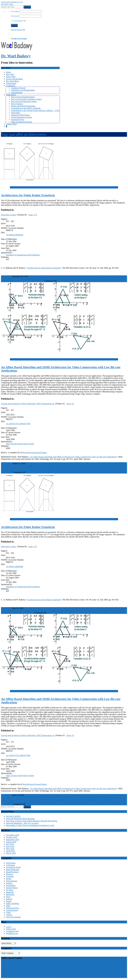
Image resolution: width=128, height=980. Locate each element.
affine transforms (51, 463)
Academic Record (18, 88)
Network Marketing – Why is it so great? (22, 823)
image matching (98, 466)
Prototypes (38, 470)
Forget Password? (18, 30)
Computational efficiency (21, 466)
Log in (9, 927)
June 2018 (10, 846)
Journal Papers (38, 281)
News (8, 897)
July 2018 (10, 844)
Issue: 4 (70, 404)
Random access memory (59, 470)
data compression (58, 466)
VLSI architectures (24, 281)
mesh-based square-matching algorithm (79, 468)
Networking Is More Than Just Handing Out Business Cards (30, 825)
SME (8, 906)
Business (10, 874)
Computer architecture (41, 466)
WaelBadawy (6, 276)
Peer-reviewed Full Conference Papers (26, 99)
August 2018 (11, 842)
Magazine (10, 892)
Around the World (13, 867)
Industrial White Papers (20, 115)
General (9, 883)
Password (15, 16)
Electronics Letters (9, 215)
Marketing (10, 894)
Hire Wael (10, 74)
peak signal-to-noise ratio (22, 470)
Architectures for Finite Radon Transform (44, 268)
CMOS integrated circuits (105, 463)
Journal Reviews (18, 120)
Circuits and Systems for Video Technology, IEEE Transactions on (28, 404)
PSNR (46, 470)
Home (8, 72)
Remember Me (19, 21)
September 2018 (12, 840)
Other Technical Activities (21, 122)
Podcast (9, 899)
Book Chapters (17, 104)
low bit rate (110, 466)
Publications (11, 95)
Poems (9, 901)
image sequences (118, 608)
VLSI (14, 281)
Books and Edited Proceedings (23, 106)
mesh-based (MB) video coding (24, 468)
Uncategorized (12, 910)
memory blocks (36, 279)
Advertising (11, 863)
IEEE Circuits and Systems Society (20, 444)
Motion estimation (103, 468)
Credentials (11, 86)
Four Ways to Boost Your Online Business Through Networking (32, 821)
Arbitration (10, 865)
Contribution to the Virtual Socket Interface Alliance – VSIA (35, 110)
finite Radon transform (80, 276)
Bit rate (91, 463)
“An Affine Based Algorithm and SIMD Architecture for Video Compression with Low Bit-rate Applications (73, 457)
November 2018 (12, 835)
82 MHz (41, 276)
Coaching (10, 876)
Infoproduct (11, 885)
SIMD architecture (77, 470)
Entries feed (11, 929)
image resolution (109, 276)
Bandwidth (82, 463)
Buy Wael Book (12, 81)
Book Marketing (13, 870)
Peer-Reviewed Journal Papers (35, 453)
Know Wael (11, 77)
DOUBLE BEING (13, 816)
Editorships (16, 113)
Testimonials (11, 83)
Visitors (9, 915)
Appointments (17, 92)
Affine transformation (34, 463)
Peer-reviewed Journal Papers (23, 97)
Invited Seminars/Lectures (21, 117)
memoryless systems (72, 279)
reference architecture (114, 610)
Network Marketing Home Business (20, 819)
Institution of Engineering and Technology (23, 255)
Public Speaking (12, 903)
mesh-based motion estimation (50, 468)
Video (8, 913)
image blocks (96, 276)
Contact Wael (11, 124)
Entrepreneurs (12, 881)
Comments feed (12, 931)
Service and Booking (14, 79)
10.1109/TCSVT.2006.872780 (18, 424)
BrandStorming (12, 872)
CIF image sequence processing (58, 276)
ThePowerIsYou (12, 908)
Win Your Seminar (13, 917)
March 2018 (11, 853)
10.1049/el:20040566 (14, 235)
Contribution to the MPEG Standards (26, 108)
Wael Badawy (8, 968)
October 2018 (11, 837)
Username (15, 11)
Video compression (118, 470)
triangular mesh (92, 470)
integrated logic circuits (20, 279)
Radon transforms (106, 279)
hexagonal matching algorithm (78, 466)
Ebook (9, 879)
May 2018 (10, 849)
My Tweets (5, 963)
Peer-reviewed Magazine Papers (24, 101)
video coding (104, 470)
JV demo (10, 890)
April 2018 (10, 851)
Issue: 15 (32, 215)
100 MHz (32, 276)
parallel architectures (90, 279)
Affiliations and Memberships (23, 90)
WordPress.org (12, 933)
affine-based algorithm (68, 463)
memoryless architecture (53, 279)
